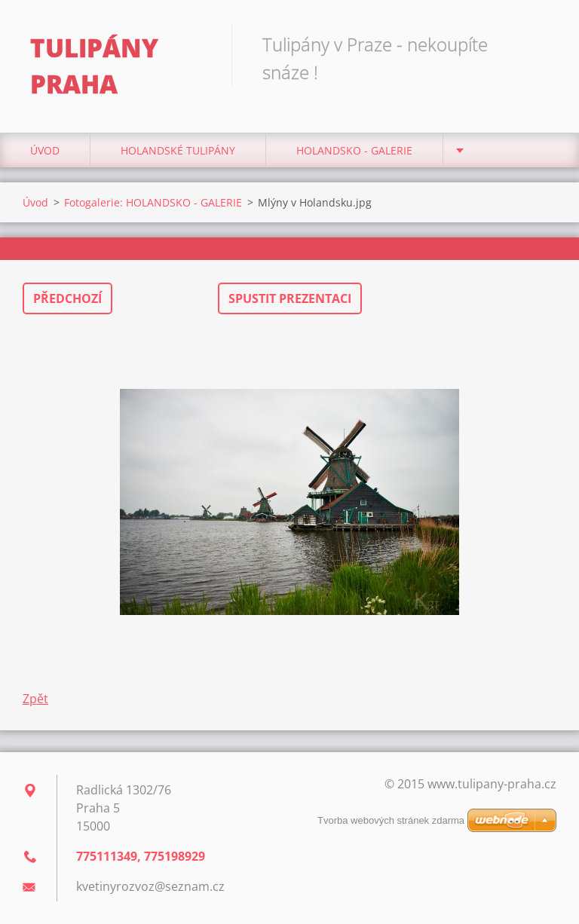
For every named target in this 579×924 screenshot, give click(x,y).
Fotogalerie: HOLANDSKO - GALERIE (153, 202)
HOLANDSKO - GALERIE (354, 150)
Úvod (45, 150)
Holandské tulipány (178, 150)
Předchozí (67, 298)
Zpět (35, 699)
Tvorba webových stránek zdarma (391, 820)
